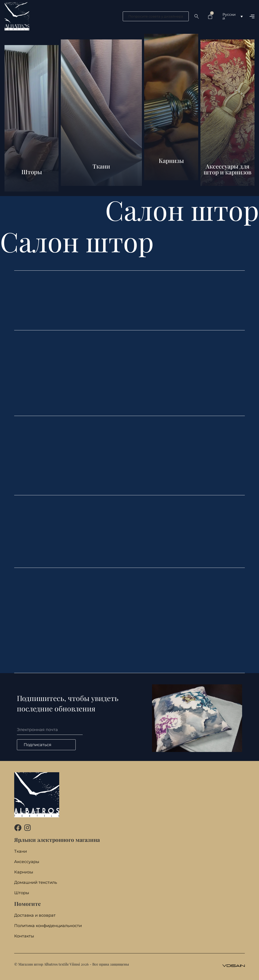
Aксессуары (27, 862)
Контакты (24, 936)
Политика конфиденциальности (48, 926)
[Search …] (197, 16)
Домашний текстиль (36, 883)
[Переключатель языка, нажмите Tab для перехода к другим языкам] (233, 16)
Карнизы (24, 872)
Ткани (20, 851)
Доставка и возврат (35, 915)
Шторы (22, 893)
